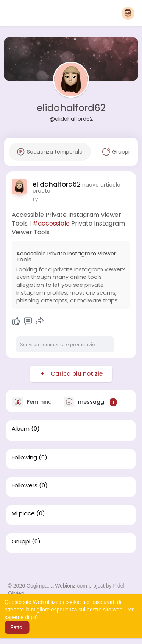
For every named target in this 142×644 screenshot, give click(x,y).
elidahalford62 (71, 108)
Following (24, 457)
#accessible (51, 223)
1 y (35, 199)
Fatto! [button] (17, 627)
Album (21, 429)
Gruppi (21, 541)
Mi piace (23, 513)
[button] (128, 13)
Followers (25, 485)
